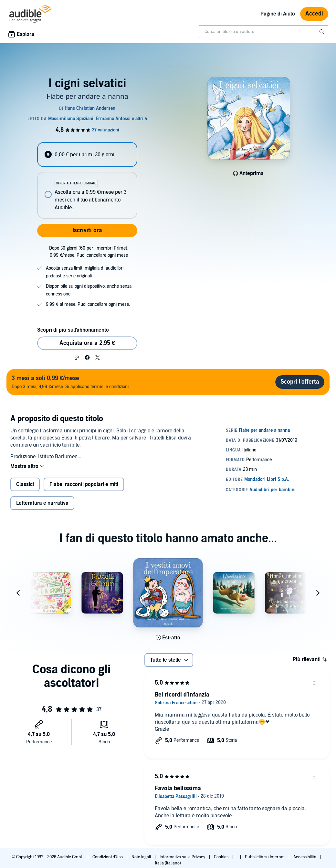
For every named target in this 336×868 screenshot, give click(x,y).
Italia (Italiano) (168, 863)
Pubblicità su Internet (265, 857)
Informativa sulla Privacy (183, 857)
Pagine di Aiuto (278, 14)
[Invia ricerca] (322, 32)
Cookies (222, 857)
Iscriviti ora (87, 230)
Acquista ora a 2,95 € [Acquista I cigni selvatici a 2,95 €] (87, 343)
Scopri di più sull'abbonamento (73, 330)
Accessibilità (305, 857)
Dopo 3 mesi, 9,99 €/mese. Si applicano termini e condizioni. (71, 382)
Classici (25, 484)
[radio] (87, 155)
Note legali (142, 857)
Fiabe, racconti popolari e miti (84, 484)
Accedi (314, 14)
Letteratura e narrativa (42, 503)
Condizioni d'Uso (108, 857)
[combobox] (264, 32)
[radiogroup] (87, 180)
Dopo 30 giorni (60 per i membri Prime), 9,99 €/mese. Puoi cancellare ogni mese (89, 252)
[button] (77, 358)
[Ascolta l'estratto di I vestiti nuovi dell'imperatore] (168, 638)
